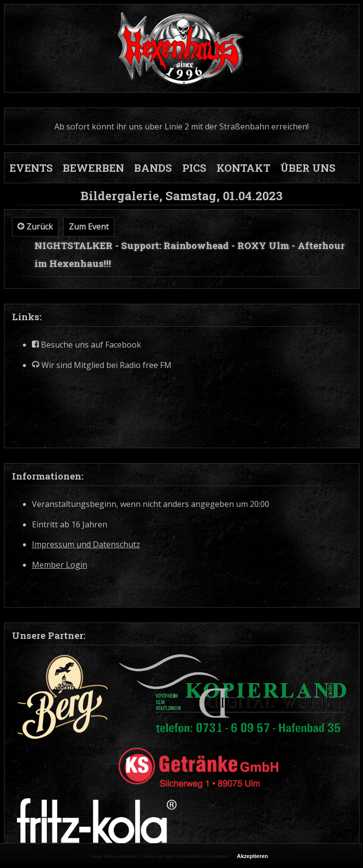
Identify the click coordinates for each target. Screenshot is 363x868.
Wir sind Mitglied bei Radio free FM (102, 365)
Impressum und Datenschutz (86, 545)
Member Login (60, 565)
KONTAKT (243, 168)
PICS (194, 168)
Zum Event (89, 227)
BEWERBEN (93, 168)
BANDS (153, 168)
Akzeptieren (252, 856)
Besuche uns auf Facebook (87, 345)
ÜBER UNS (308, 168)
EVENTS (31, 168)
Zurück (35, 227)
